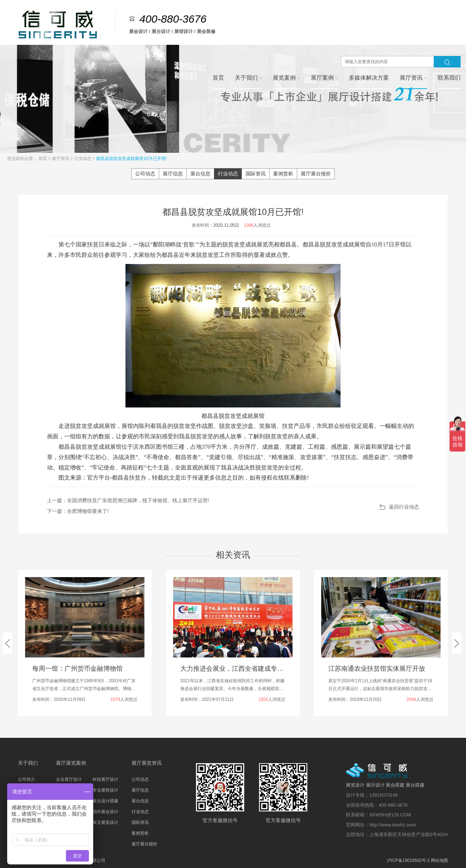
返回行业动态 (404, 507)
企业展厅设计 (69, 779)
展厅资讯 (61, 159)
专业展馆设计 (105, 790)
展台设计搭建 (105, 801)
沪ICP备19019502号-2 (408, 860)
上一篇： (128, 500)
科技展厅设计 (105, 779)
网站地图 (439, 860)
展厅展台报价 (316, 174)
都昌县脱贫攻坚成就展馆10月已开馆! (131, 159)
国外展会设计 (105, 812)
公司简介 (27, 779)
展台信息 (200, 174)
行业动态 (83, 159)
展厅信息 (173, 174)
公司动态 (145, 174)
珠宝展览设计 (105, 822)
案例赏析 (283, 174)
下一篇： (78, 511)
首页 (43, 159)
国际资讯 (256, 174)
